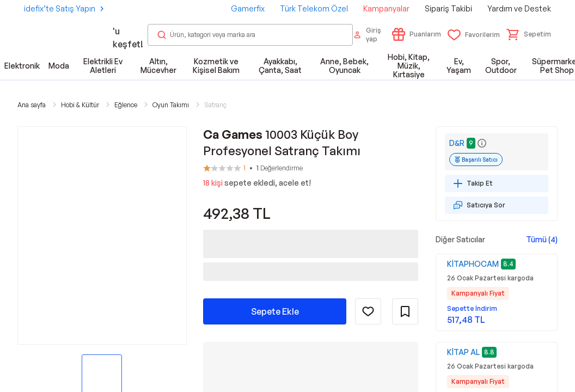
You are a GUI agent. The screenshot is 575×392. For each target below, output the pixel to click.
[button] (529, 34)
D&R (457, 143)
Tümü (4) (542, 239)
